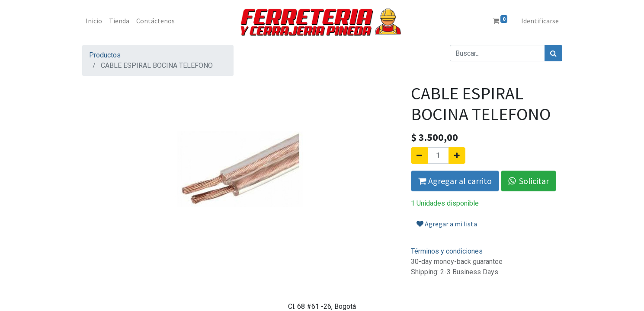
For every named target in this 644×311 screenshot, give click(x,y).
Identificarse (540, 21)
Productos (105, 55)
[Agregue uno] (457, 155)
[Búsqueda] (553, 53)
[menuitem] (94, 21)
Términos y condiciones (447, 251)
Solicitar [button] (529, 181)
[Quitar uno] (419, 155)
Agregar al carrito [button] (455, 181)
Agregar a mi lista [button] (447, 224)
